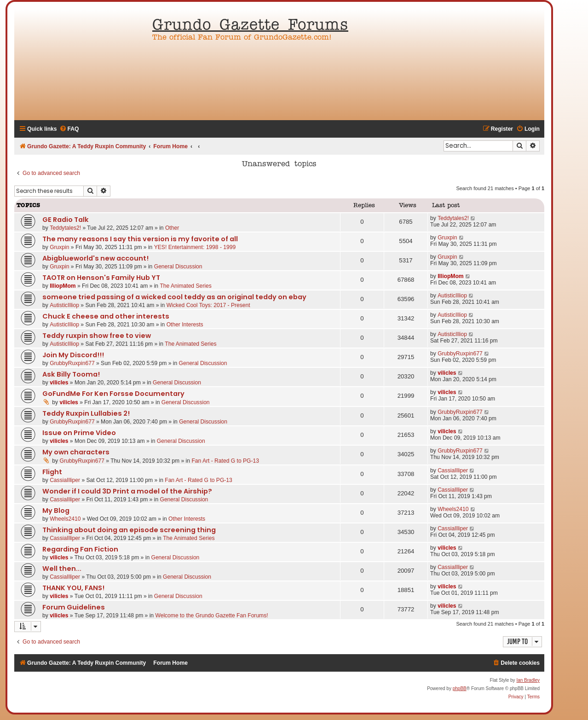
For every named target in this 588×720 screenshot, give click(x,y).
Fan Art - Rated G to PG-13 (225, 461)
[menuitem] (69, 129)
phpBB (460, 688)
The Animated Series (185, 286)
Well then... (62, 569)
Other (172, 228)
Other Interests (185, 325)
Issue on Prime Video (79, 433)
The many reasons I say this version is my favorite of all (140, 239)
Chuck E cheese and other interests (106, 316)
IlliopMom (63, 286)
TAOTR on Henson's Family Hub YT (101, 278)
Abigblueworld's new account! (95, 258)
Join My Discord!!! (73, 355)
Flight (52, 472)
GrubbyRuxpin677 (72, 363)
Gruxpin (59, 247)
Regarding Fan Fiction (80, 549)
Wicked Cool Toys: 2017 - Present (208, 305)
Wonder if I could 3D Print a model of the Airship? (127, 491)
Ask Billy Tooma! (71, 374)
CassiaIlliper (65, 480)
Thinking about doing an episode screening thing (129, 530)
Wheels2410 (65, 519)
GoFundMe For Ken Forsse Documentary (113, 394)
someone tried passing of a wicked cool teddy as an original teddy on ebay (174, 297)
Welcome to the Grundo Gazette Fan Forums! (211, 615)
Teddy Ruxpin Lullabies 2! (86, 413)
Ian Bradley (528, 680)
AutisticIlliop (64, 305)
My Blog (56, 511)
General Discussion (178, 267)
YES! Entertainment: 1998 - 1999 (195, 247)
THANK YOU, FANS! (73, 588)
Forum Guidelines (74, 607)
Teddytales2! (65, 228)
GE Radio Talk (66, 220)
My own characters (76, 452)
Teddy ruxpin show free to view (97, 336)
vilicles (59, 383)
